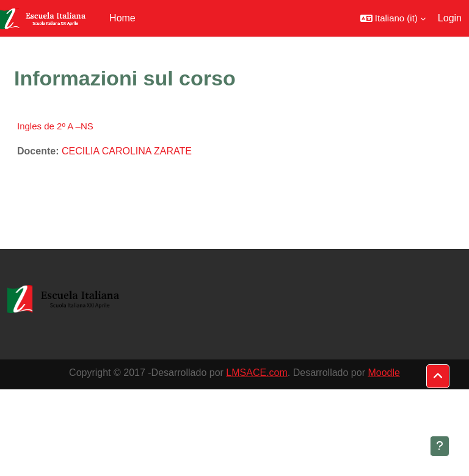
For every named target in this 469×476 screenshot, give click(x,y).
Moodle (384, 373)
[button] (393, 18)
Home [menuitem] (122, 18)
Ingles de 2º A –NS (55, 126)
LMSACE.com (256, 373)
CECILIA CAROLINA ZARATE (127, 151)
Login (450, 18)
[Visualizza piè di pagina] (440, 446)
